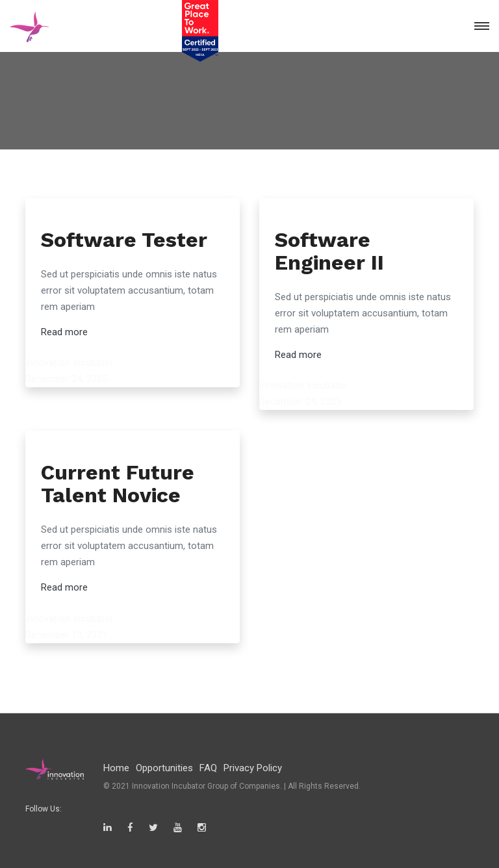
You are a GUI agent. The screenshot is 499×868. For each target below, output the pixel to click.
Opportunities (164, 768)
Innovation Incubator (70, 363)
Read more (64, 332)
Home (116, 768)
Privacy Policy (253, 768)
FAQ (208, 768)
